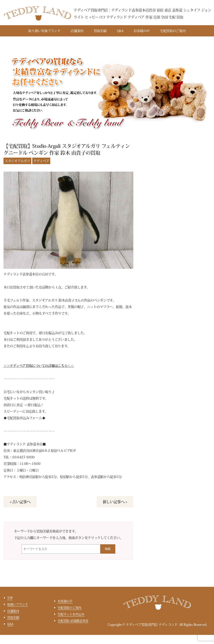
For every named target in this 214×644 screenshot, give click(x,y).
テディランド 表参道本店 (25, 444)
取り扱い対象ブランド (44, 31)
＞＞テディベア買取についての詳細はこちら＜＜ (39, 366)
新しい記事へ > (115, 502)
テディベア (41, 161)
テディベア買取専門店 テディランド (152, 625)
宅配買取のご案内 (173, 31)
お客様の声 (142, 31)
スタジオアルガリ (17, 161)
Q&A (120, 31)
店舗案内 (77, 31)
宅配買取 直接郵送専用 (73, 621)
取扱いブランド (18, 604)
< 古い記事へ (20, 502)
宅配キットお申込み (71, 614)
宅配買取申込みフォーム (24, 418)
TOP (10, 598)
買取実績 (100, 31)
